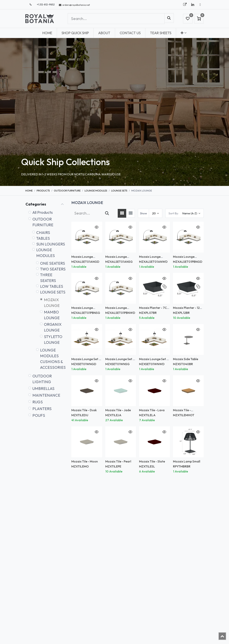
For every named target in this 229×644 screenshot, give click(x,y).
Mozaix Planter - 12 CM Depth (186, 310)
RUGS (38, 402)
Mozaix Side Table (186, 359)
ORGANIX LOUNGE (53, 327)
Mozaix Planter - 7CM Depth (154, 310)
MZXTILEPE (113, 466)
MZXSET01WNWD (152, 364)
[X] (200, 5)
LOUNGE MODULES (96, 191)
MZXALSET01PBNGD (188, 262)
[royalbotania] (185, 5)
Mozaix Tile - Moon (85, 461)
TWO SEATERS (53, 269)
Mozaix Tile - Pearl (118, 461)
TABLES (43, 238)
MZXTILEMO (80, 466)
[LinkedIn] (193, 5)
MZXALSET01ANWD (153, 262)
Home (29, 191)
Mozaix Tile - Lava (152, 410)
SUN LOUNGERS (51, 244)
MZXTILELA (147, 415)
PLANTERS (42, 409)
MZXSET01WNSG (117, 364)
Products (43, 191)
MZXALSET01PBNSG (86, 313)
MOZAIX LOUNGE (52, 303)
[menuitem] (47, 33)
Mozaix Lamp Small (187, 461)
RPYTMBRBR (182, 466)
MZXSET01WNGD (84, 364)
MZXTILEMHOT (184, 415)
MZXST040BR (183, 364)
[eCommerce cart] (199, 19)
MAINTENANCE (46, 395)
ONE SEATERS (53, 263)
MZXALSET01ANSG (119, 262)
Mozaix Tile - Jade (118, 410)
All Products (43, 212)
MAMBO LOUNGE (52, 315)
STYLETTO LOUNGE (53, 339)
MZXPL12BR (181, 313)
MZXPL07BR (148, 313)
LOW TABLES (52, 286)
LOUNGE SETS (119, 191)
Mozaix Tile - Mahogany (182, 412)
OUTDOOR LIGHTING (42, 379)
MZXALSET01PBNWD (120, 313)
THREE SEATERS (48, 278)
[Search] (169, 18)
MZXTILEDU (80, 415)
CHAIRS (43, 232)
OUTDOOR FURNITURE (67, 191)
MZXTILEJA (113, 415)
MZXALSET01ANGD (85, 262)
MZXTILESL (147, 466)
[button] (185, 213)
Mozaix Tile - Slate (152, 461)
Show (143, 213)
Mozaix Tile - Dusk (84, 410)
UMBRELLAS (43, 388)
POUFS (39, 415)
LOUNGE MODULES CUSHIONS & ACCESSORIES (53, 359)
